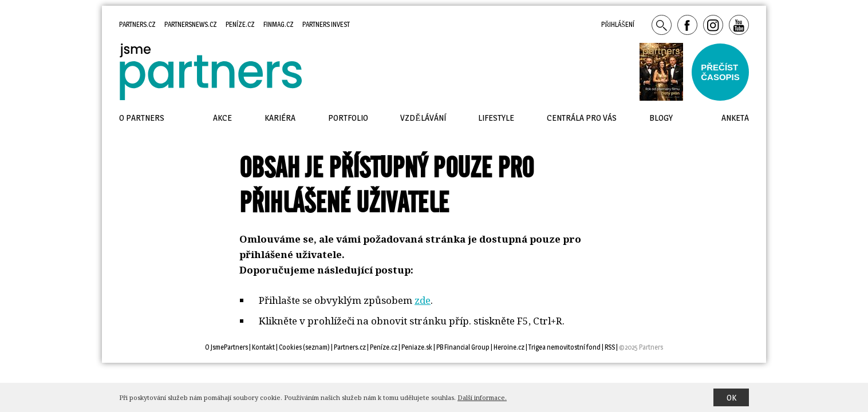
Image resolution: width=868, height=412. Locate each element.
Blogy (661, 118)
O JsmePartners (226, 347)
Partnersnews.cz (191, 24)
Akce (222, 118)
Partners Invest (326, 24)
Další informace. (482, 397)
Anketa (735, 118)
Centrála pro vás (582, 118)
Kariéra (280, 118)
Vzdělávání (423, 118)
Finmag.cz (279, 24)
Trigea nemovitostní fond (565, 347)
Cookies (290, 347)
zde (423, 300)
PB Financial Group (463, 347)
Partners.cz (137, 24)
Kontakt (263, 347)
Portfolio (348, 118)
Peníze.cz (240, 24)
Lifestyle (496, 118)
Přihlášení (618, 24)
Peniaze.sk (417, 347)
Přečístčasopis (720, 72)
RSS (610, 347)
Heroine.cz (509, 347)
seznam (316, 347)
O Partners (142, 118)
